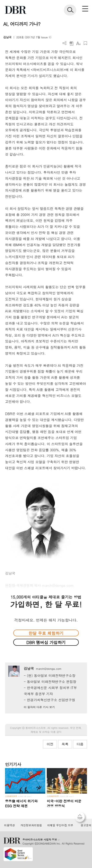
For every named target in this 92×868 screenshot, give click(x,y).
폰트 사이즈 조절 (78, 43)
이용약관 (9, 825)
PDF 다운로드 (71, 43)
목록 (65, 744)
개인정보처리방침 (31, 825)
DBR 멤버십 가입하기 (46, 642)
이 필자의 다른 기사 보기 (39, 707)
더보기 (65, 43)
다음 (80, 744)
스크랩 (85, 43)
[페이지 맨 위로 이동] (81, 818)
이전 (50, 744)
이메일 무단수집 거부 (60, 825)
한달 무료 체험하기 (46, 633)
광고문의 (86, 825)
